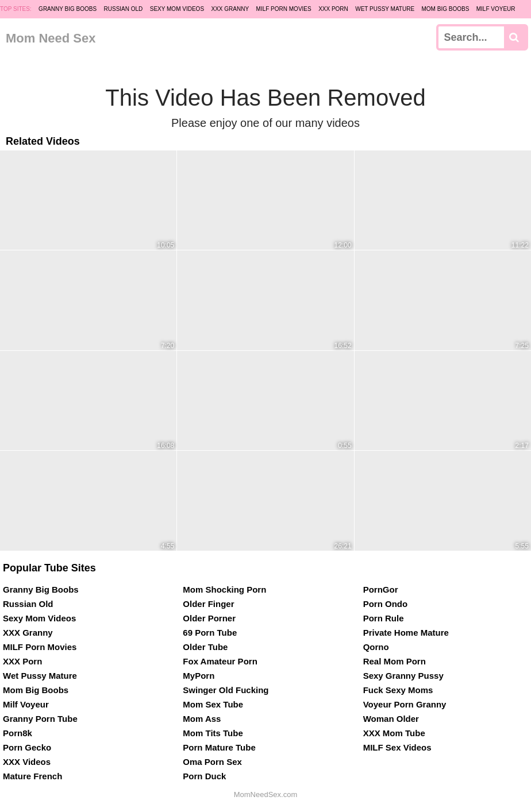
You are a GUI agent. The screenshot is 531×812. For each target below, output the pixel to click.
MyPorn (199, 676)
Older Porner (209, 618)
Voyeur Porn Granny (405, 704)
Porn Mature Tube (219, 747)
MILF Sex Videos (397, 747)
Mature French (32, 776)
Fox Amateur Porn (220, 661)
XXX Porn (333, 9)
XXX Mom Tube (394, 733)
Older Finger (208, 604)
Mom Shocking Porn (224, 589)
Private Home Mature (406, 633)
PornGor (381, 589)
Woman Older (391, 719)
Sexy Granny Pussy (403, 676)
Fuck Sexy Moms (398, 690)
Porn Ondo (386, 604)
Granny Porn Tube (40, 719)
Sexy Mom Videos (177, 9)
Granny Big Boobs (68, 9)
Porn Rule (384, 618)
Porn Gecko (27, 747)
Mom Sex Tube (213, 704)
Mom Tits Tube (213, 733)
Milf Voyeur (496, 9)
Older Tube (205, 647)
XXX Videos (27, 762)
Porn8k (18, 733)
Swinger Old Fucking (226, 690)
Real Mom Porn (395, 661)
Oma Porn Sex (212, 762)
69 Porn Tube (210, 633)
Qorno (376, 647)
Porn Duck (204, 776)
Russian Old (124, 9)
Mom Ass (202, 719)
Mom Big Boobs (446, 9)
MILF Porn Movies (284, 9)
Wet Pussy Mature (385, 9)
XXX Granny (230, 9)
